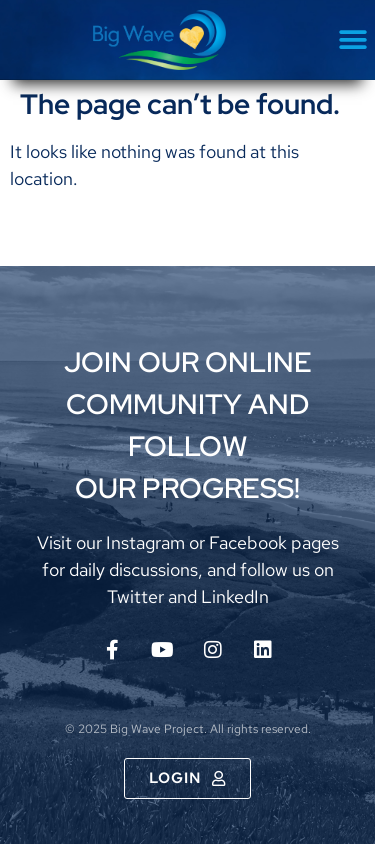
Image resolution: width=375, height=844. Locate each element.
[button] (352, 40)
